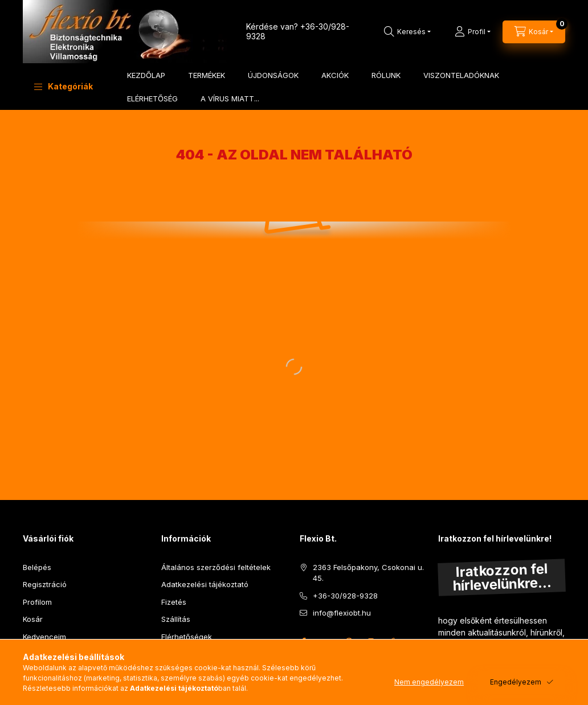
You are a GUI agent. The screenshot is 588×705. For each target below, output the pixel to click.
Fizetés (174, 602)
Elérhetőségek (187, 637)
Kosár (33, 619)
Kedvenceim (44, 637)
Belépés (37, 567)
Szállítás (176, 619)
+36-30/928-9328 (345, 596)
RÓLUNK (386, 75)
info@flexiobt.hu (342, 613)
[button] (64, 87)
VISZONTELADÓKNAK (461, 75)
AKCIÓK (335, 75)
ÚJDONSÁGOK (273, 75)
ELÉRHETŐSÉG (152, 99)
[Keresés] (407, 32)
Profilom (37, 602)
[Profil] (473, 32)
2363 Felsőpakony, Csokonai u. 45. (368, 573)
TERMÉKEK (207, 75)
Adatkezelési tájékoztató (205, 584)
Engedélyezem (516, 682)
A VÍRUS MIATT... (230, 99)
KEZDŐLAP (146, 75)
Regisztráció (45, 584)
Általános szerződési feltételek (216, 567)
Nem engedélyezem (429, 682)
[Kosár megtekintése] (534, 32)
